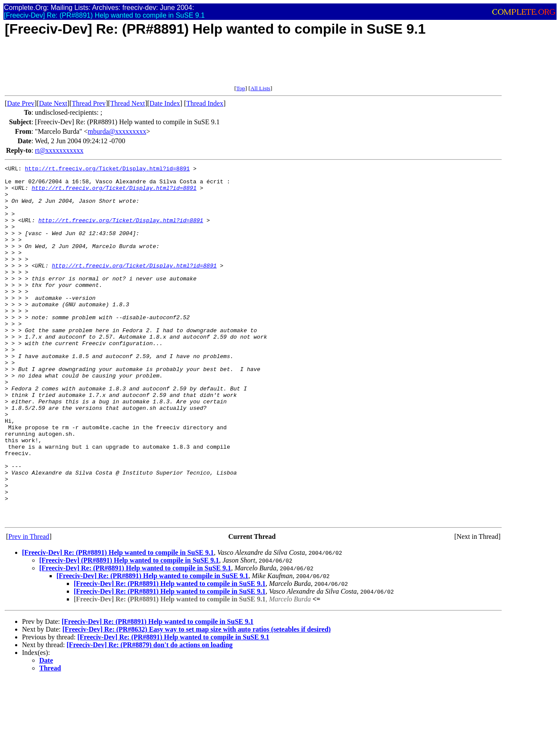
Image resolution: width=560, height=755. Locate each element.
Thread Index (205, 103)
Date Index (165, 103)
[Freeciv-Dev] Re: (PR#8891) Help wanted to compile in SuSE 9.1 (118, 624)
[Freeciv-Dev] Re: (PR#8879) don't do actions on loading (150, 716)
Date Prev (21, 103)
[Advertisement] (162, 66)
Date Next (53, 103)
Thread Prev (89, 103)
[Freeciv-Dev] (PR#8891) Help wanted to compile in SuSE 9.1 (129, 631)
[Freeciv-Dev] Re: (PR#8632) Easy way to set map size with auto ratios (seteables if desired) (197, 700)
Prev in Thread (29, 608)
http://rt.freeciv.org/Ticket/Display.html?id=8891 (107, 170)
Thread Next (128, 103)
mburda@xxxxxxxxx (117, 131)
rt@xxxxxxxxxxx (59, 150)
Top (241, 88)
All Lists (260, 88)
